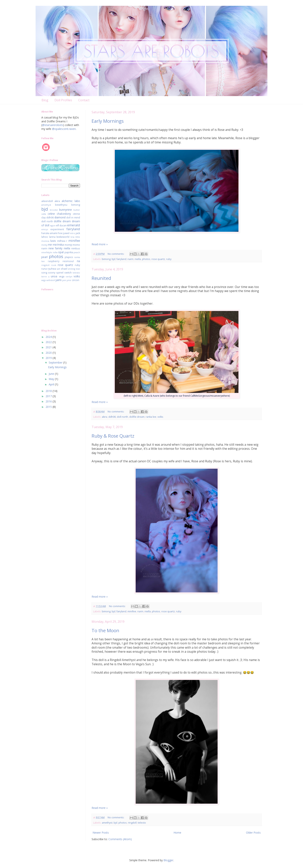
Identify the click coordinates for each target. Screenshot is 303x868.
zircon (76, 280)
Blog (45, 100)
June (52, 374)
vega (62, 276)
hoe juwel (64, 233)
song (44, 273)
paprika (69, 252)
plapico (69, 257)
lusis (53, 241)
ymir (69, 280)
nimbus (76, 248)
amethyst (107, 823)
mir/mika (58, 245)
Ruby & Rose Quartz (113, 436)
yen (64, 280)
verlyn (69, 276)
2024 (49, 337)
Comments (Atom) (120, 839)
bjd (114, 259)
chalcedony (64, 214)
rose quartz (158, 259)
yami (58, 280)
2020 (49, 353)
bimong (106, 259)
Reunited (101, 278)
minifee (132, 611)
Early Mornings (108, 121)
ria (78, 261)
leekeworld (63, 237)
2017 (49, 396)
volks (160, 417)
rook (54, 265)
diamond (60, 217)
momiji (68, 245)
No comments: (116, 254)
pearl (44, 257)
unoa (54, 276)
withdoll (51, 280)
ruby (169, 259)
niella (138, 259)
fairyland (121, 259)
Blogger (168, 860)
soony (52, 273)
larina (52, 237)
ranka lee (151, 417)
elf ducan (61, 225)
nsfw (55, 252)
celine (51, 214)
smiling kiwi (74, 269)
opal (61, 252)
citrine (76, 214)
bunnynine (66, 210)
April (52, 384)
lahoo (45, 237)
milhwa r (62, 241)
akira (105, 417)
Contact (84, 100)
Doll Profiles (63, 100)
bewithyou (61, 205)
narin (131, 259)
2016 (49, 401)
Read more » (100, 244)
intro (73, 233)
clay (43, 218)
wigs (44, 280)
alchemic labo (71, 201)
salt (58, 269)
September (56, 362)
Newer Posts (101, 833)
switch (68, 273)
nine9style (47, 252)
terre (44, 276)
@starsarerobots (53, 125)
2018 (49, 391)
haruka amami (49, 233)
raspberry (54, 261)
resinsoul (68, 261)
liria (72, 237)
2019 (49, 358)
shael (64, 269)
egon (53, 225)
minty (44, 245)
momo (76, 245)
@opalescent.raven (64, 129)
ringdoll (132, 823)
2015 (49, 407)
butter (77, 210)
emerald (74, 225)
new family (56, 248)
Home (177, 833)
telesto (142, 823)
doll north (123, 417)
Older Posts (253, 833)
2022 (49, 342)
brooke (54, 210)
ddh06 (112, 417)
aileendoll (47, 201)
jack (78, 233)
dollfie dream (137, 417)
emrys (45, 229)
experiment (57, 229)
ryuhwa (52, 269)
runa (44, 269)
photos (146, 259)
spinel (60, 273)
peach (77, 252)
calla (44, 214)
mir (50, 245)
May (52, 379)
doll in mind (73, 218)
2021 (49, 347)
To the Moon (105, 630)
